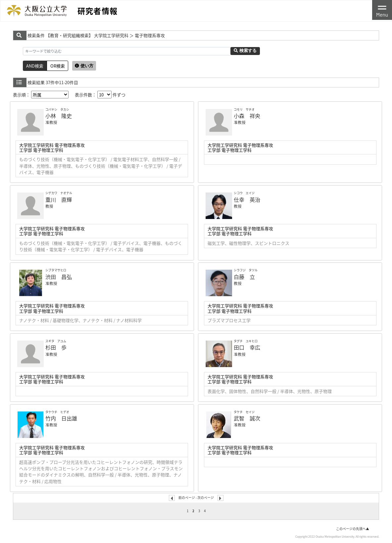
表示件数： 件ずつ (100, 95)
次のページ (206, 498)
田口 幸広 (247, 347)
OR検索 (58, 66)
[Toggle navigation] (382, 10)
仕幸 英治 (247, 199)
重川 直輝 (59, 199)
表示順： (41, 95)
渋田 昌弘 (59, 277)
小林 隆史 (59, 116)
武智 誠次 (247, 418)
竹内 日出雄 (61, 418)
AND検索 (35, 66)
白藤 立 (244, 277)
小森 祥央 (247, 116)
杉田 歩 (56, 347)
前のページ (187, 498)
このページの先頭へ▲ (353, 529)
